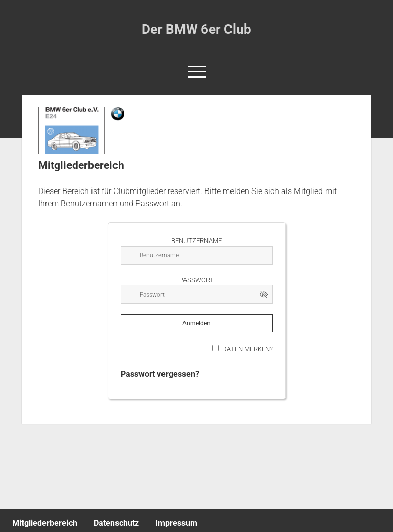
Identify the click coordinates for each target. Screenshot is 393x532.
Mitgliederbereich (45, 523)
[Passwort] (197, 294)
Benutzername (196, 241)
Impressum (176, 523)
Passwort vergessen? (160, 374)
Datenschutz (116, 523)
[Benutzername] (197, 256)
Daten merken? (248, 349)
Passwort (196, 280)
